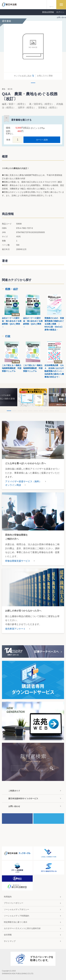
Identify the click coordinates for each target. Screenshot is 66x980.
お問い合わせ (14, 806)
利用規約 (8, 897)
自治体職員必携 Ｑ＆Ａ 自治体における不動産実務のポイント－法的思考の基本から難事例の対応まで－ (54, 371)
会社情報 (8, 935)
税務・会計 (12, 289)
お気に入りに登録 (45, 76)
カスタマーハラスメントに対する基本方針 (22, 928)
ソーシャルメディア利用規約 (16, 916)
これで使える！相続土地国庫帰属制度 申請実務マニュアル (12, 368)
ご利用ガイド (14, 791)
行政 (8, 336)
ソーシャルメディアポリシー (16, 909)
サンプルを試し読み (23, 76)
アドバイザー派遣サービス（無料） (23, 481)
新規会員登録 (48, 12)
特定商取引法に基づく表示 (16, 922)
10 (57, 411)
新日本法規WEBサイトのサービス (23, 799)
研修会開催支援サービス (18, 561)
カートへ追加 (42, 140)
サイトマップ (10, 941)
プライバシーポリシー (14, 903)
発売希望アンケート (15, 629)
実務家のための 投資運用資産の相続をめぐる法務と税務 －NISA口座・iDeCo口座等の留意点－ (54, 324)
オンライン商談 (13, 485)
